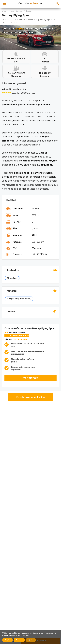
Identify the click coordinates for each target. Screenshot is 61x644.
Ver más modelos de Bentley (30, 397)
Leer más (25, 635)
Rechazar (19, 640)
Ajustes (31, 640)
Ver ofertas (30, 378)
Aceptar (8, 640)
